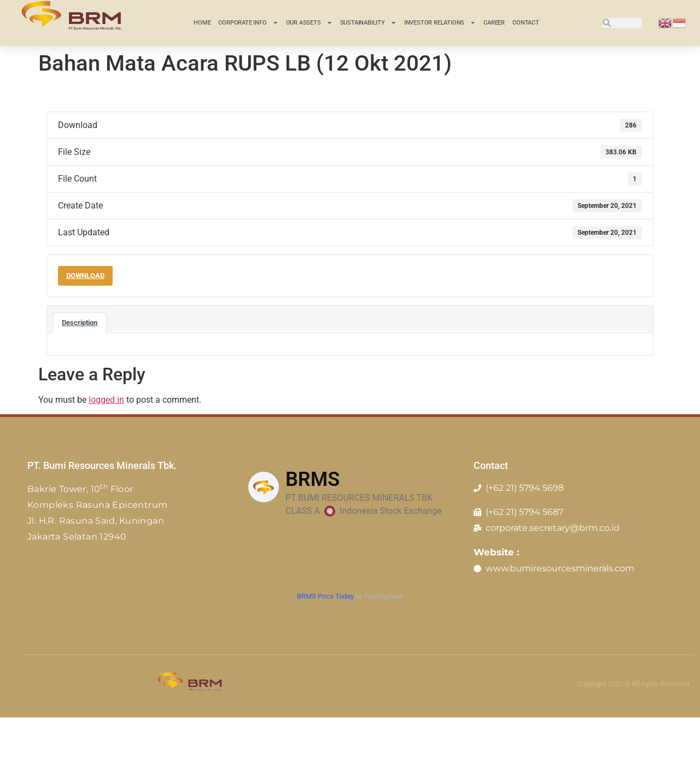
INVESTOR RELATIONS (440, 23)
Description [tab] (80, 323)
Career (494, 23)
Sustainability (368, 23)
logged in (106, 400)
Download (85, 276)
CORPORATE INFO (248, 23)
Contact (526, 23)
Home (202, 23)
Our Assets (309, 23)
